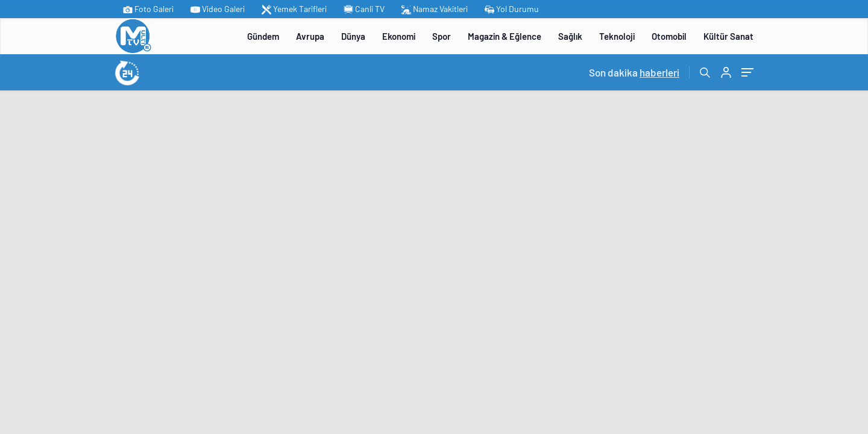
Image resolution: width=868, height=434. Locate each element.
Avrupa (310, 36)
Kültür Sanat (728, 36)
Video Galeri (218, 9)
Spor (442, 36)
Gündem (263, 36)
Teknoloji (617, 36)
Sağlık (570, 36)
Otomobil (669, 36)
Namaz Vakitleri (435, 9)
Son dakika (634, 72)
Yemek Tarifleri (294, 9)
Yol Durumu (512, 9)
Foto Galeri (148, 9)
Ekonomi (399, 36)
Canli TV (364, 9)
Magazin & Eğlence (505, 36)
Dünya (353, 36)
